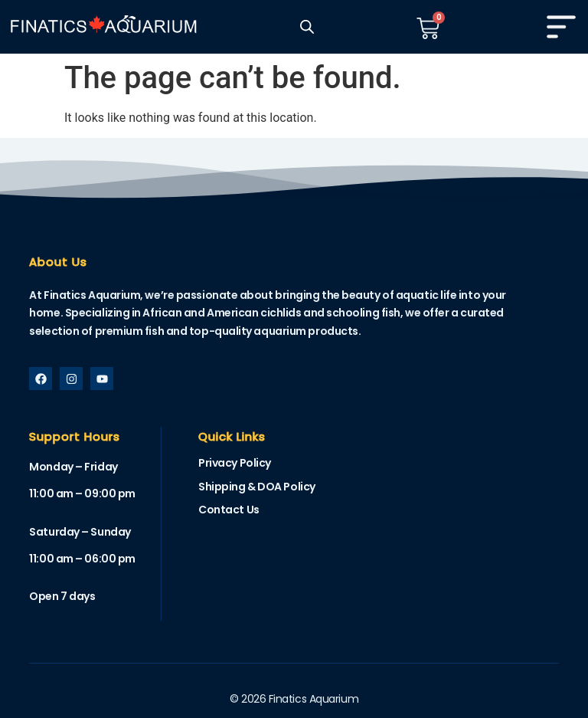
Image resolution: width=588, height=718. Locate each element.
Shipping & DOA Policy (257, 487)
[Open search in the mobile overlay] (307, 27)
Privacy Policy (235, 463)
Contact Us (229, 510)
